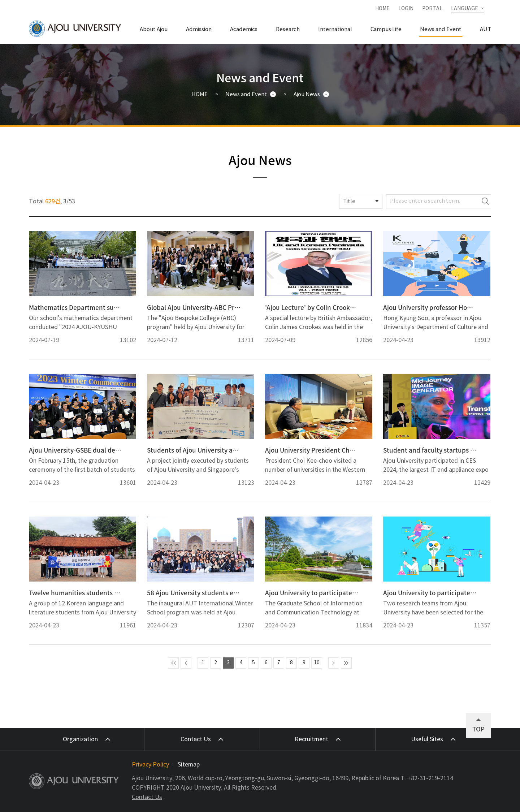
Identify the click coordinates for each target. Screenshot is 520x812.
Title (349, 201)
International (335, 29)
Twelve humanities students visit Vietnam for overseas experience (76, 593)
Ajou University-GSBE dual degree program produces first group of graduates (76, 450)
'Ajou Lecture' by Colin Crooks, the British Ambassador (312, 307)
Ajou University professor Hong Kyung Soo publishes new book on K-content (430, 307)
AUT (486, 29)
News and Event (441, 29)
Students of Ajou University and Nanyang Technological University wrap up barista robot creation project (194, 450)
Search (485, 201)
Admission (199, 29)
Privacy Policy (150, 765)
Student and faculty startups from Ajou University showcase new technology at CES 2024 (430, 450)
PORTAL (432, 9)
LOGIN (406, 9)
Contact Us (147, 797)
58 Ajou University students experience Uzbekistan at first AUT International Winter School (194, 593)
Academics (244, 29)
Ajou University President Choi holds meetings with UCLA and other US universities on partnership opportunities (312, 450)
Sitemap (189, 765)
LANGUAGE (465, 9)
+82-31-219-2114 (430, 778)
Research (288, 29)
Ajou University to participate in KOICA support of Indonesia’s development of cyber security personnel (312, 593)
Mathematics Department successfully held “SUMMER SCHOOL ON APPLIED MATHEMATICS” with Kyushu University (76, 307)
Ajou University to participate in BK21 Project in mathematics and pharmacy (430, 593)
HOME (382, 9)
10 (317, 663)
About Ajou (154, 29)
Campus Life (386, 29)
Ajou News (307, 94)
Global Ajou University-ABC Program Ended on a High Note (194, 307)
